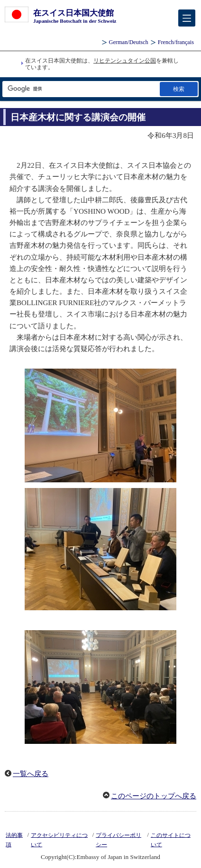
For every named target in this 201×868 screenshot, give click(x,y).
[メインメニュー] (187, 18)
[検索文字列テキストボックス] (80, 89)
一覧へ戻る (31, 774)
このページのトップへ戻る (154, 796)
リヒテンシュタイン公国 (125, 61)
